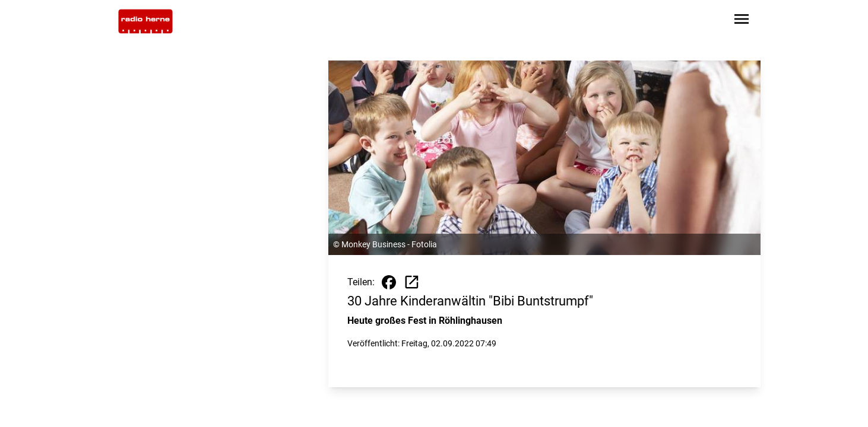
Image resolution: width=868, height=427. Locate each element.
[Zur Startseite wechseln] (145, 21)
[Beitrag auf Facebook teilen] (389, 282)
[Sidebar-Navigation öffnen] (742, 21)
